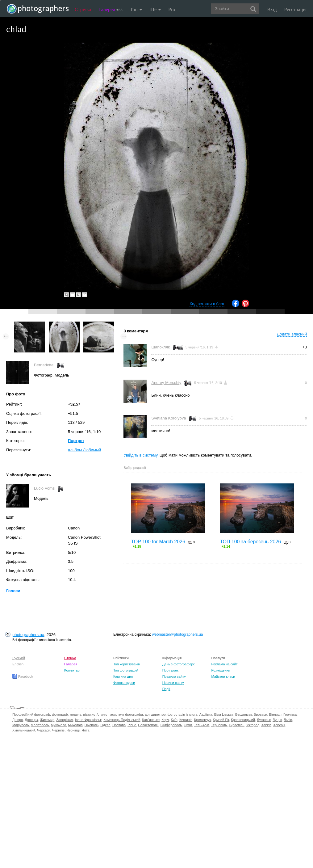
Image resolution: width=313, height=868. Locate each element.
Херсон (279, 725)
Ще (155, 9)
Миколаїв (75, 725)
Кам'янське (151, 720)
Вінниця (275, 714)
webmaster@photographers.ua (177, 634)
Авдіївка (206, 714)
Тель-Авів (201, 725)
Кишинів (186, 720)
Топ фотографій (126, 670)
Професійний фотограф (31, 714)
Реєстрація (295, 9)
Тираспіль (237, 725)
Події (166, 689)
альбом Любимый (84, 450)
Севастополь (148, 725)
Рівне (132, 725)
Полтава (119, 725)
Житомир (47, 720)
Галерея (111, 9)
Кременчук (202, 720)
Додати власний (292, 334)
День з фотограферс (179, 664)
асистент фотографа (127, 714)
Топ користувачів (127, 664)
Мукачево (58, 725)
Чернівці (73, 730)
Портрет (76, 441)
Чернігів (58, 730)
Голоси (13, 591)
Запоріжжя (65, 720)
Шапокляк (161, 347)
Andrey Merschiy (166, 383)
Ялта (85, 730)
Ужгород (253, 725)
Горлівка (290, 714)
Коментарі (72, 670)
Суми (188, 725)
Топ (136, 9)
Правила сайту (174, 676)
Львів (288, 720)
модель (76, 714)
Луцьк (277, 720)
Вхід (272, 9)
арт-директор (155, 714)
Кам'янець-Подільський (122, 720)
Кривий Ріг (221, 720)
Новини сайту (173, 683)
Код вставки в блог (207, 304)
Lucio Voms (44, 488)
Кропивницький (243, 720)
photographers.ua (28, 635)
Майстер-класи (223, 676)
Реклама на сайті (225, 664)
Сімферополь (171, 725)
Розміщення (221, 670)
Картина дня (123, 676)
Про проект (171, 670)
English (18, 664)
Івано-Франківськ (88, 720)
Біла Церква (224, 714)
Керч (165, 720)
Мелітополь (40, 725)
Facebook (23, 676)
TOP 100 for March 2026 (158, 542)
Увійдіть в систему (140, 455)
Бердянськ (244, 714)
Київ (174, 720)
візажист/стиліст (96, 714)
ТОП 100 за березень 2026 (250, 542)
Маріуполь (21, 725)
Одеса (105, 725)
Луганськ (264, 720)
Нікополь (92, 725)
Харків (266, 725)
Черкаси (44, 730)
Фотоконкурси (124, 683)
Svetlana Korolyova (169, 418)
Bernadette (44, 365)
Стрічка (83, 9)
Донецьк (31, 720)
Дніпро (18, 720)
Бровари (261, 714)
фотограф (60, 714)
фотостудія (176, 714)
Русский (19, 658)
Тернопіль (219, 725)
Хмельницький (24, 730)
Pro (172, 9)
